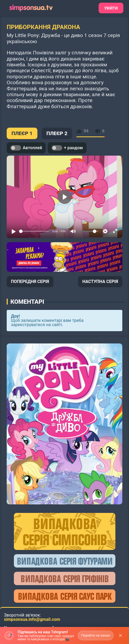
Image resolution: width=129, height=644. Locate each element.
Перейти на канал (96, 635)
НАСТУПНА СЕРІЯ (100, 282)
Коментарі (27, 302)
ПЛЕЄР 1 (22, 133)
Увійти (111, 8)
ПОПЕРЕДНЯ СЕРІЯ (30, 282)
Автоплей (26, 148)
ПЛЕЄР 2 (57, 133)
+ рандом (67, 148)
